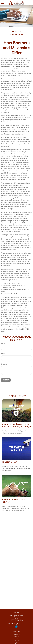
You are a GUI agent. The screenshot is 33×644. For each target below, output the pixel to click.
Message (4, 364)
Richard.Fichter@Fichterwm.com (16, 624)
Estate (17, 638)
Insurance (16, 640)
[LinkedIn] (16, 627)
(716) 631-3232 (18, 616)
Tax (17, 642)
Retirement (16, 635)
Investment (16, 636)
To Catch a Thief (9, 462)
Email (3, 354)
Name (3, 343)
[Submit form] (6, 380)
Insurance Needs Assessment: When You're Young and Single (16, 425)
